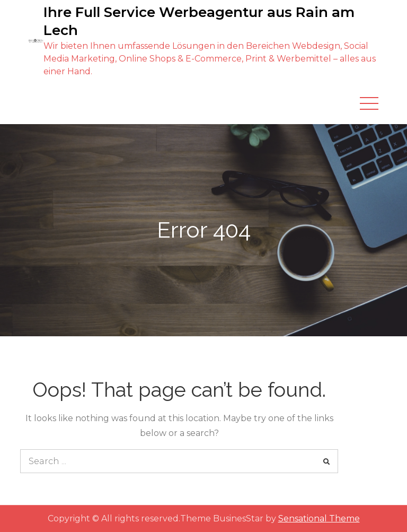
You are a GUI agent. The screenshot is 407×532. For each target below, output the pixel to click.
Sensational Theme (319, 518)
